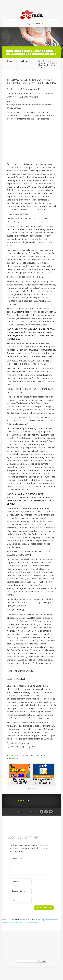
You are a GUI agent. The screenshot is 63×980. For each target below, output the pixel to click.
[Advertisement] (32, 142)
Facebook (46, 812)
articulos (25, 61)
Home (10, 61)
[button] (29, 788)
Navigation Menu (33, 23)
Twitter (51, 812)
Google (41, 812)
